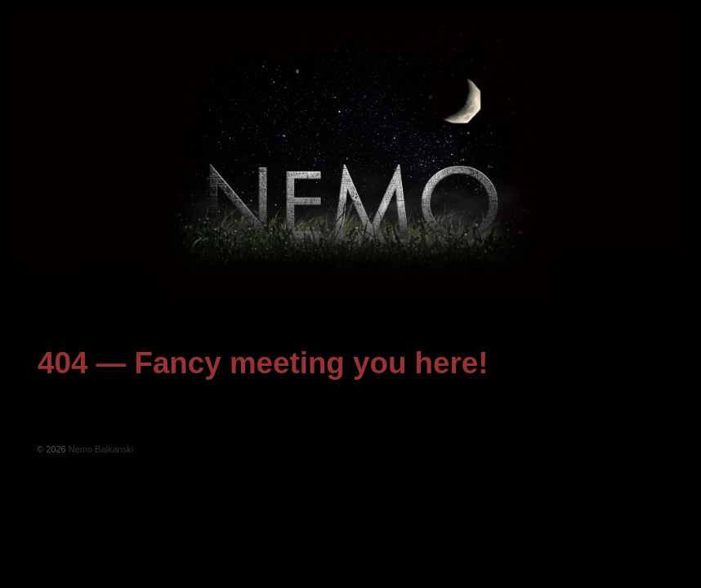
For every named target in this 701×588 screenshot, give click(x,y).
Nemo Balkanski (100, 449)
